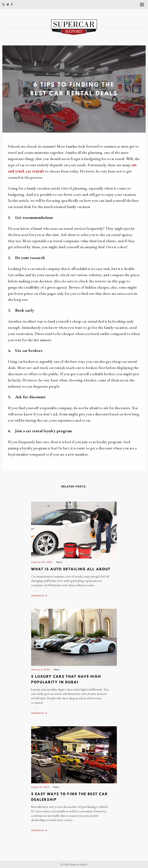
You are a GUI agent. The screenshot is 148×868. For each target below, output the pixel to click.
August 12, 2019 (40, 787)
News (88, 102)
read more (39, 595)
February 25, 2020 (42, 562)
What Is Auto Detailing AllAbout (71, 569)
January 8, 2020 (40, 669)
